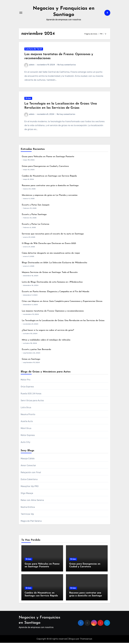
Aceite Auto (27, 423)
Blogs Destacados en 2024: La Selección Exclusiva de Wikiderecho (54, 264)
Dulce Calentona (29, 481)
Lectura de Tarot (34, 49)
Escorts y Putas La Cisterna (35, 225)
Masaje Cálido (28, 460)
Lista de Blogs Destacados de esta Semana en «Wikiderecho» (52, 283)
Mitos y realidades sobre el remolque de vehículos (46, 341)
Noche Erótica (28, 508)
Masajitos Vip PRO (30, 487)
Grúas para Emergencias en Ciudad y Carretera (45, 167)
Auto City (26, 443)
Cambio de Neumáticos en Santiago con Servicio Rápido (49, 177)
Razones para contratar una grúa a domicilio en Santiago (50, 187)
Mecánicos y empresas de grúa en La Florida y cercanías (50, 196)
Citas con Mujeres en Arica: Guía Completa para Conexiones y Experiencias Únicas (62, 302)
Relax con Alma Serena (32, 501)
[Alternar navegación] (21, 13)
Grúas (29, 99)
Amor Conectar (28, 467)
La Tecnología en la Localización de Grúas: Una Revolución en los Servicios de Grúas (63, 322)
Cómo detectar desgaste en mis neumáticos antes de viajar (51, 254)
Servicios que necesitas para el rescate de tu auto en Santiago (53, 235)
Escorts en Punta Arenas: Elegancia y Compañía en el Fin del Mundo (55, 293)
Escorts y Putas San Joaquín (36, 206)
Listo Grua (26, 409)
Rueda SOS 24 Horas (31, 395)
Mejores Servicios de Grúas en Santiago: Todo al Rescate (50, 274)
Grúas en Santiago (31, 360)
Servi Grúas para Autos (32, 402)
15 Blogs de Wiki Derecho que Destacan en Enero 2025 (49, 245)
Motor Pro (26, 381)
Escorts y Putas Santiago (34, 216)
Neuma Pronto (28, 416)
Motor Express (28, 436)
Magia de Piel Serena (31, 522)
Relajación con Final (31, 474)
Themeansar (86, 640)
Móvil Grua (26, 429)
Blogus (72, 640)
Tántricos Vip (27, 515)
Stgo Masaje (27, 494)
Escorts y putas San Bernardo (36, 351)
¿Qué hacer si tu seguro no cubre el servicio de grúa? (48, 331)
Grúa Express (27, 388)
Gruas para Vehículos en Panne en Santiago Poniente (48, 158)
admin (30, 65)
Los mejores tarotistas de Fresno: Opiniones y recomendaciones (53, 312)
